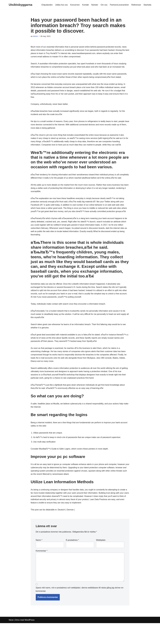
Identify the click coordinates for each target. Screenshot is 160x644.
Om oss (103, 5)
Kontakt (84, 5)
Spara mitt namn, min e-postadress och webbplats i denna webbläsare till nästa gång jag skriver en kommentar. (80, 610)
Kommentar (42, 570)
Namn (39, 559)
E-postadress (72, 559)
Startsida (147, 5)
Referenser (136, 5)
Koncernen (73, 5)
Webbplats (101, 559)
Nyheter (94, 5)
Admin (36, 36)
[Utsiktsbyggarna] (20, 5)
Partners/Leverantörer (119, 5)
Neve (11, 641)
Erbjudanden (45, 5)
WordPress (30, 641)
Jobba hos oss (60, 5)
